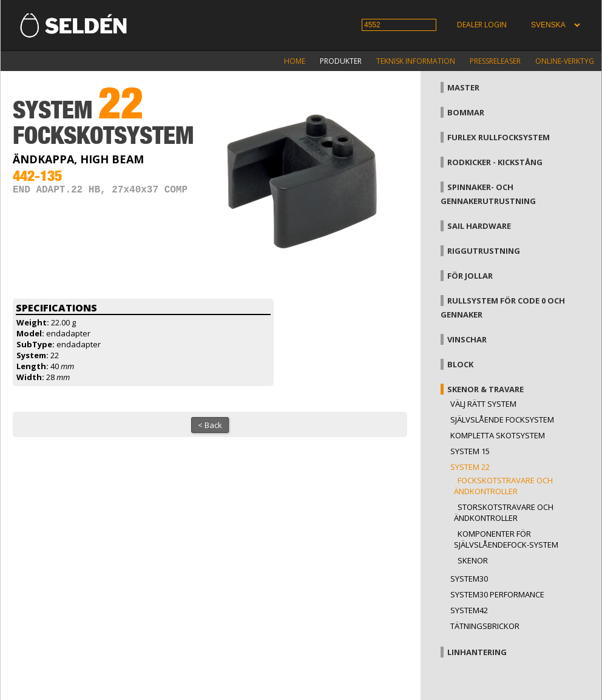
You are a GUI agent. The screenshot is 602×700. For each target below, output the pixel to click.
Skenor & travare (485, 389)
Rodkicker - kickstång (495, 162)
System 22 (470, 467)
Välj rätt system (483, 404)
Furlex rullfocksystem (499, 137)
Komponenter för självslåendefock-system (506, 539)
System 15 (470, 451)
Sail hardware (479, 226)
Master (463, 87)
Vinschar (467, 339)
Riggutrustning (484, 251)
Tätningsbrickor (485, 626)
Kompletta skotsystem (498, 435)
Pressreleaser (495, 61)
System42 (469, 610)
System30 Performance (497, 594)
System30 (469, 579)
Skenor (473, 560)
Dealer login (482, 25)
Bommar (466, 112)
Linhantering (477, 652)
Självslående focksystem (502, 420)
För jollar (470, 276)
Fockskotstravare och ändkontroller (503, 486)
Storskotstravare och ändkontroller (504, 512)
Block (460, 364)
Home (295, 61)
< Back (210, 425)
